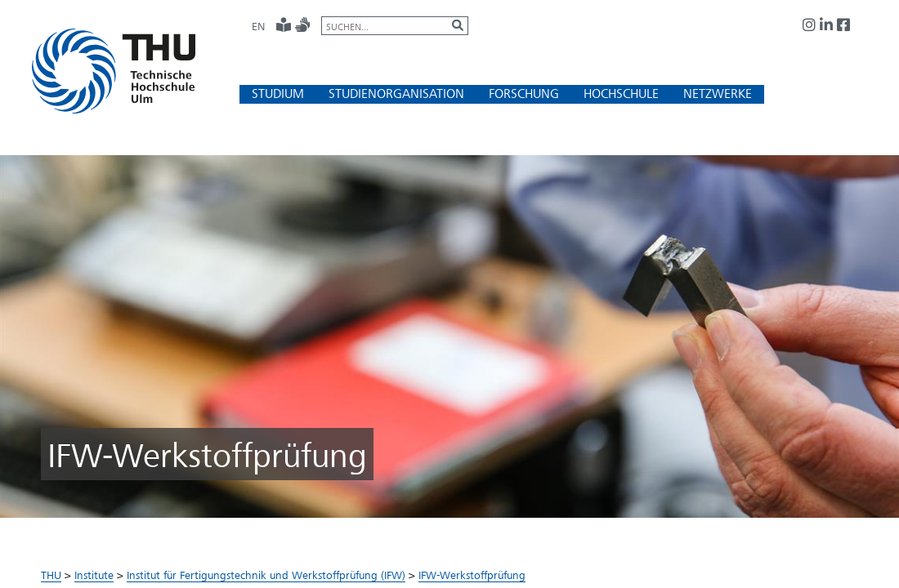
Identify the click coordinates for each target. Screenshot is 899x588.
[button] (278, 94)
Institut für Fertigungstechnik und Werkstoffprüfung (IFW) (266, 575)
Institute (94, 575)
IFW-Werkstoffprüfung (472, 575)
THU (51, 575)
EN (258, 26)
